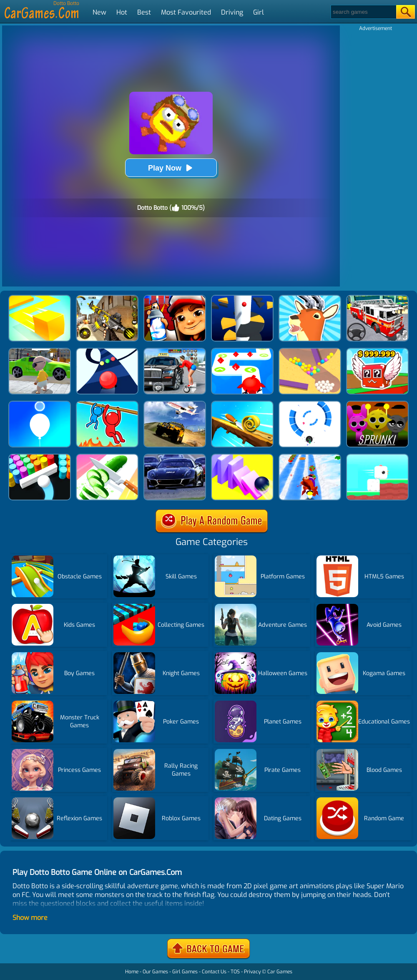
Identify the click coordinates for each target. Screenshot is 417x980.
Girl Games (185, 972)
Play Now (171, 168)
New (99, 12)
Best (144, 12)
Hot (122, 12)
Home (132, 972)
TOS (235, 972)
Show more (30, 918)
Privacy (252, 972)
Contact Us (214, 972)
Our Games (155, 972)
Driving (232, 12)
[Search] (363, 12)
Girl (259, 12)
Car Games (280, 972)
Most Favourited (186, 12)
